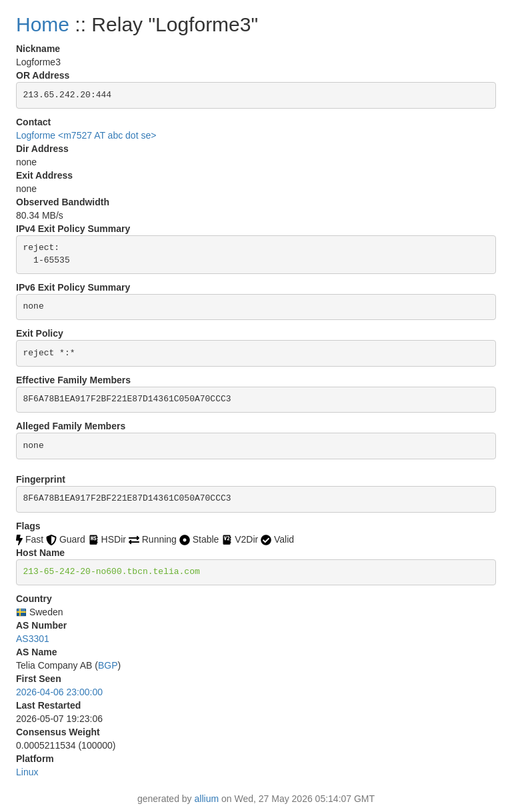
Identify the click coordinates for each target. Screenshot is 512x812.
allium (207, 799)
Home (43, 24)
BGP (108, 665)
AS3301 (33, 639)
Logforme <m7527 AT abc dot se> (86, 135)
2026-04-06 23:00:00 (59, 692)
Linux (27, 772)
